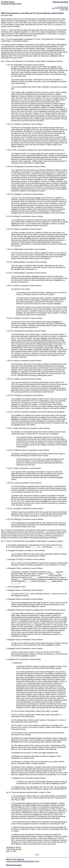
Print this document (60, 2)
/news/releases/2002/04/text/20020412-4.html (23, 861)
